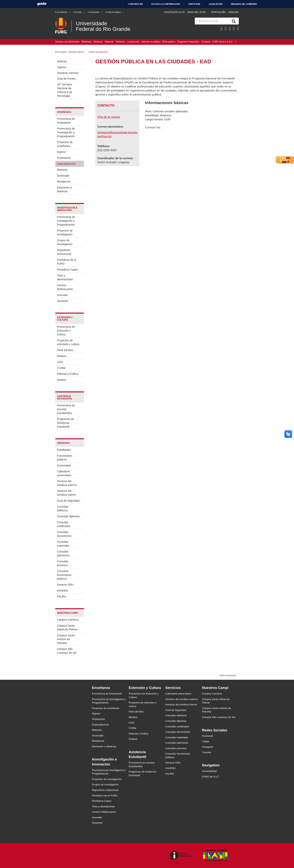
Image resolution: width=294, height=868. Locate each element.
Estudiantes (64, 450)
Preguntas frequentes (188, 42)
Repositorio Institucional (64, 252)
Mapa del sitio (197, 12)
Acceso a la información (166, 4)
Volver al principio (228, 675)
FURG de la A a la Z (222, 42)
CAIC (60, 362)
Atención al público (151, 42)
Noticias (62, 61)
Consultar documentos (64, 534)
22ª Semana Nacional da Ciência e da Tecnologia (65, 90)
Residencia (64, 182)
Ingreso (62, 67)
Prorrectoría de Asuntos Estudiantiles (66, 409)
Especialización (66, 164)
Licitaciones (133, 42)
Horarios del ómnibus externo (67, 483)
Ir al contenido (63, 12)
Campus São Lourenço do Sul (67, 651)
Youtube (207, 752)
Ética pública (169, 42)
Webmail (109, 42)
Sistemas (98, 42)
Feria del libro (65, 350)
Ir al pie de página (115, 12)
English (234, 12)
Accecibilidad (209, 771)
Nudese (62, 380)
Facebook (208, 736)
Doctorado (63, 176)
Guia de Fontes (66, 79)
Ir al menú (79, 12)
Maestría (62, 170)
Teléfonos (120, 42)
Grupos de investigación (65, 242)
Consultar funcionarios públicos (64, 575)
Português (219, 12)
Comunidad (64, 465)
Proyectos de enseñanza (65, 144)
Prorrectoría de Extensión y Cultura (66, 331)
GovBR (42, 4)
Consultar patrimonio (63, 553)
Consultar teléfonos (63, 509)
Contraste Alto (174, 12)
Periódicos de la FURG (67, 262)
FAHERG (63, 591)
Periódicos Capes (67, 270)
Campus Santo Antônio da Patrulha (66, 639)
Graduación (64, 158)
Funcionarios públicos (65, 458)
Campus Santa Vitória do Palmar (67, 628)
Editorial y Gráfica (67, 374)
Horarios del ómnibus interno (67, 493)
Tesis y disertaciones (65, 277)
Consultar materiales (63, 544)
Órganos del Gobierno (244, 4)
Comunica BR (135, 4)
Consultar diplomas (68, 516)
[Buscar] (233, 21)
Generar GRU (65, 585)
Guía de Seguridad (68, 501)
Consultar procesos (63, 563)
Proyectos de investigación (65, 232)
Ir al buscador (95, 12)
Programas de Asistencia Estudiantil (65, 423)
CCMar (61, 368)
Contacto (206, 42)
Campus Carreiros (68, 620)
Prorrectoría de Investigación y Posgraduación (66, 132)
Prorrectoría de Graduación (66, 121)
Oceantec (63, 301)
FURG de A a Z (210, 777)
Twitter (206, 741)
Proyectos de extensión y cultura (68, 342)
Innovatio (62, 295)
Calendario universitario (64, 473)
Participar (194, 4)
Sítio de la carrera (109, 117)
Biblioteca (86, 42)
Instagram (208, 747)
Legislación (216, 4)
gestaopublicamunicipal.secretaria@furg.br (117, 134)
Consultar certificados (64, 524)
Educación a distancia (64, 189)
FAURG (62, 597)
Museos (62, 356)
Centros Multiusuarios (65, 287)
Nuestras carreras (68, 73)
